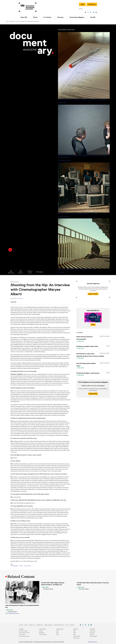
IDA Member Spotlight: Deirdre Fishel (87, 346)
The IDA (22, 625)
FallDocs (42, 631)
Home (8, 21)
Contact (73, 625)
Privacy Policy (91, 642)
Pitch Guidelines (92, 636)
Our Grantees (23, 634)
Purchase (40, 272)
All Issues (21, 272)
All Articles (11, 272)
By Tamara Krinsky (48, 589)
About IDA (25, 17)
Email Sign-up (49, 625)
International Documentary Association (29, 7)
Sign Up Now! (93, 294)
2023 (74, 633)
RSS (68, 625)
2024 (57, 631)
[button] (10, 250)
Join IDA (92, 17)
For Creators (48, 17)
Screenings (43, 629)
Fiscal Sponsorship (24, 631)
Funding (22, 629)
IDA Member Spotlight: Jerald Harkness (88, 373)
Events (36, 17)
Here (93, 325)
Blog (27, 625)
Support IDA (91, 4)
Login (81, 4)
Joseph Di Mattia (18, 299)
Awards (75, 629)
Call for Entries (76, 636)
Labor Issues (16, 613)
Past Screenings (43, 634)
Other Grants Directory (25, 636)
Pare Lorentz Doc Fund (25, 633)
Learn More (93, 394)
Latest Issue (30, 272)
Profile (21, 566)
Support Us (41, 625)
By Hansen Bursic (12, 612)
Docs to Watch (9, 613)
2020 (57, 634)
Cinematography (15, 566)
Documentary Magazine (76, 17)
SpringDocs (42, 633)
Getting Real (60, 629)
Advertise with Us (60, 625)
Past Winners (76, 638)
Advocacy (60, 17)
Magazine (91, 629)
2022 (57, 633)
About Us (33, 625)
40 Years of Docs (28, 566)
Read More (81, 341)
